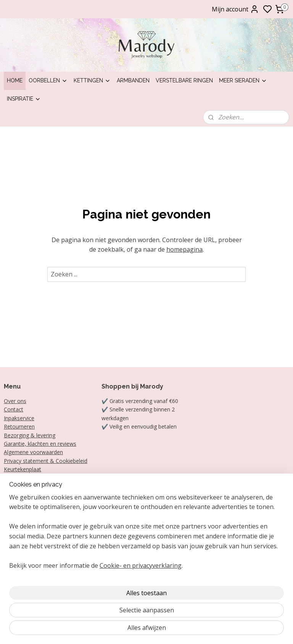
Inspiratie (24, 99)
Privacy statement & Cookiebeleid (46, 461)
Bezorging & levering (30, 435)
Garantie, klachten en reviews (40, 444)
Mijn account (235, 9)
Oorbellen (48, 80)
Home (15, 80)
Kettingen (92, 80)
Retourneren (19, 426)
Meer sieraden (243, 80)
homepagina (184, 249)
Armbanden (133, 80)
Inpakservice (19, 418)
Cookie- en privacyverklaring (141, 630)
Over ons (15, 401)
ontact (15, 409)
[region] (96, 581)
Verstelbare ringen (184, 80)
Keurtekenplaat (23, 469)
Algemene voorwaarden (33, 452)
